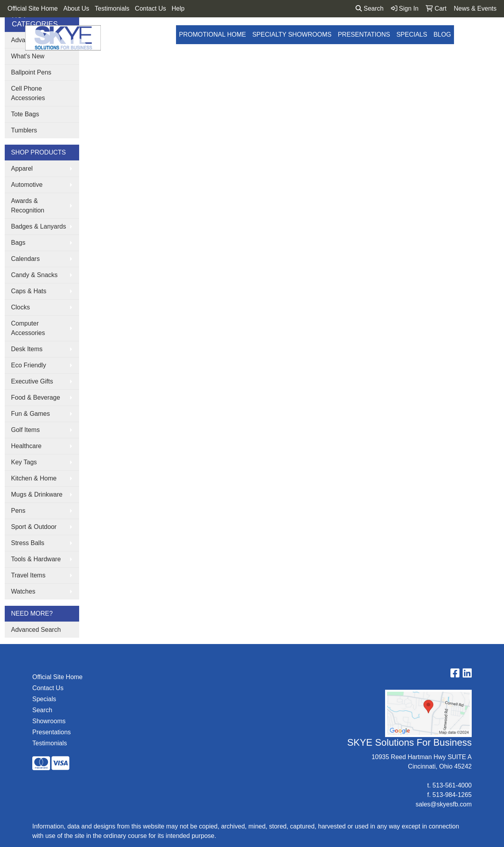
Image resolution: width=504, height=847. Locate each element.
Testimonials (112, 8)
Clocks (20, 307)
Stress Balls (28, 543)
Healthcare (26, 446)
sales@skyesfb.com (444, 804)
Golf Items (25, 430)
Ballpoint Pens (31, 72)
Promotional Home (213, 34)
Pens (18, 511)
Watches (23, 591)
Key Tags (24, 462)
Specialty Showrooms (292, 34)
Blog (442, 34)
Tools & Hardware (36, 559)
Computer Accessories (28, 328)
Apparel (22, 168)
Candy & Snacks (34, 275)
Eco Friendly (29, 365)
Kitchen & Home (34, 478)
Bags (18, 243)
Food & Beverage (36, 397)
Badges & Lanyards (39, 226)
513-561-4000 (452, 785)
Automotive (27, 185)
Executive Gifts (32, 381)
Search (370, 8)
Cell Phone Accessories (28, 93)
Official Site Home (33, 8)
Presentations (364, 34)
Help (178, 8)
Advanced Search (36, 630)
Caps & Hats (29, 291)
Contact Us (151, 8)
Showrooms (49, 721)
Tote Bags (25, 114)
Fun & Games (31, 414)
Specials (412, 34)
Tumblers (24, 130)
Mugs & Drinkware (37, 494)
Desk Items (27, 349)
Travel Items (28, 575)
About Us (76, 8)
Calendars (25, 259)
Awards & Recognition (28, 206)
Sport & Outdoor (34, 527)
